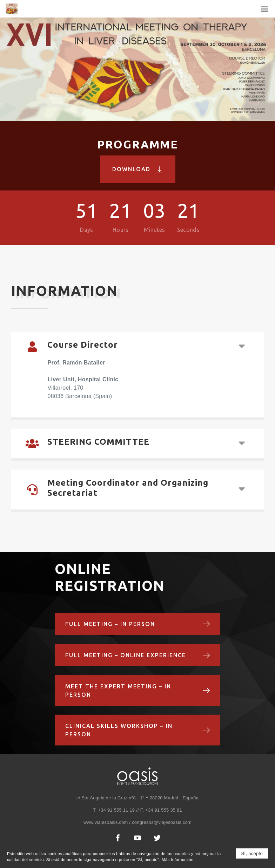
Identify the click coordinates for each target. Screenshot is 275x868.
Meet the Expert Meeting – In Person (138, 690)
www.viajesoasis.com (106, 822)
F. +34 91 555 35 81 (160, 810)
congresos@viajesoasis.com (162, 822)
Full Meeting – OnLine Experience (138, 655)
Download (138, 170)
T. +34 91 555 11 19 (114, 810)
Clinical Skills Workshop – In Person (138, 730)
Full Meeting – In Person (138, 624)
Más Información (178, 860)
